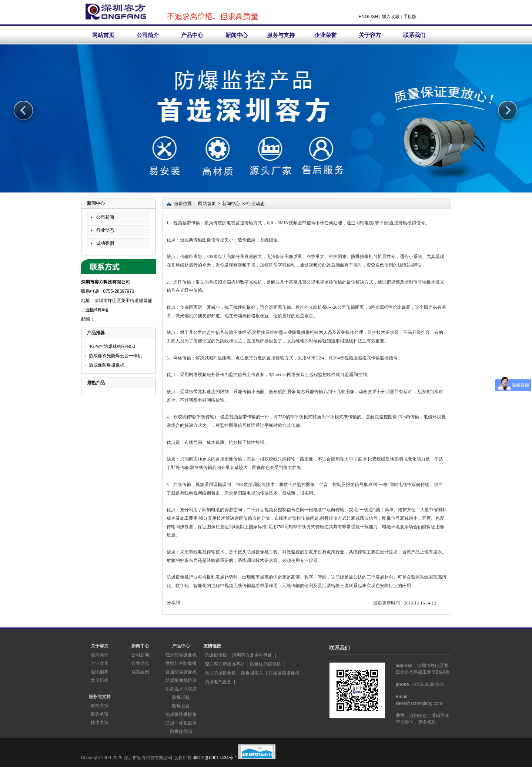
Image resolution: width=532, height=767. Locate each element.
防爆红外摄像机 (265, 664)
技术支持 (100, 723)
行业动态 (105, 230)
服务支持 (100, 706)
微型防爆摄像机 (220, 673)
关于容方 (370, 35)
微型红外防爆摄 (181, 663)
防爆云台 (181, 706)
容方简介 (100, 655)
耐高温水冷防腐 (181, 689)
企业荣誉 (325, 35)
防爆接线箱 (181, 731)
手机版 (410, 17)
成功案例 (105, 243)
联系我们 (414, 35)
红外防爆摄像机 (181, 655)
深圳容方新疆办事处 (225, 664)
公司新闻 (105, 217)
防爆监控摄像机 (284, 673)
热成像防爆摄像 (181, 714)
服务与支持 (281, 35)
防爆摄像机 (362, 257)
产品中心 (192, 35)
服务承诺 (100, 714)
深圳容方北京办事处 (252, 655)
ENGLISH (369, 17)
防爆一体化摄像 (181, 723)
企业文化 (100, 663)
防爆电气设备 (218, 682)
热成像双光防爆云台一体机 (116, 356)
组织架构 (100, 672)
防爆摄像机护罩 (181, 680)
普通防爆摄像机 (181, 672)
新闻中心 (237, 35)
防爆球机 (181, 697)
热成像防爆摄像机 (107, 365)
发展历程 (100, 680)
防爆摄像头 (252, 673)
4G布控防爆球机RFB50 (112, 346)
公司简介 (148, 35)
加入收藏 (391, 17)
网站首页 (103, 35)
